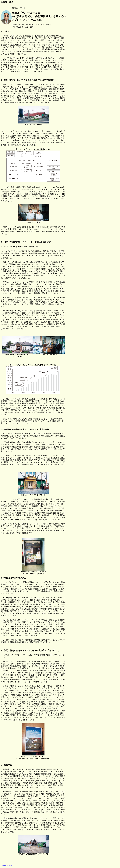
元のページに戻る (6, 866)
